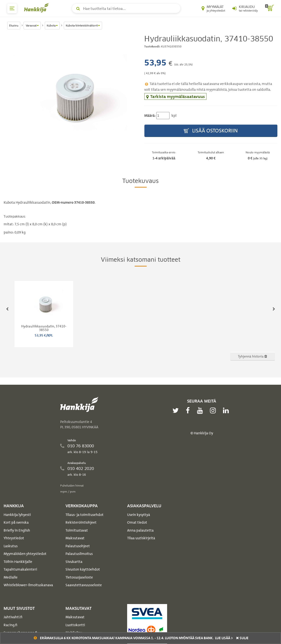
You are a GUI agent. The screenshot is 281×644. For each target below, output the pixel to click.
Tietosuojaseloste (79, 577)
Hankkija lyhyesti (17, 515)
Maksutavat (75, 538)
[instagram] (214, 410)
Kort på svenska (16, 522)
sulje (242, 638)
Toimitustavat (77, 530)
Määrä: (150, 116)
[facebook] (189, 410)
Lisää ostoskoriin (211, 131)
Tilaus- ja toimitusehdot (85, 515)
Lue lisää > (224, 638)
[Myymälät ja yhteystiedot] (213, 8)
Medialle (11, 577)
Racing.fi (10, 625)
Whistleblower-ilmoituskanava (28, 585)
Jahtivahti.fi (13, 617)
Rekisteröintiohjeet (81, 522)
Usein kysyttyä (139, 515)
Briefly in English (17, 530)
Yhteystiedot (14, 538)
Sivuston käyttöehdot (83, 569)
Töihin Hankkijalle (18, 562)
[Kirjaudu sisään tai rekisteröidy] (245, 8)
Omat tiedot (137, 522)
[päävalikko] (12, 8)
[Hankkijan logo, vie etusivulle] (37, 8)
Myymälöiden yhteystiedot (25, 554)
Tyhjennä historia (252, 356)
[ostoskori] (269, 8)
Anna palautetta (140, 530)
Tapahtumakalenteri (20, 569)
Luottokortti (75, 625)
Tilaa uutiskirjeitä (141, 538)
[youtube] (201, 410)
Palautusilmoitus (79, 554)
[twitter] (177, 410)
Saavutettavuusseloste (84, 585)
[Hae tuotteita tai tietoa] (126, 8)
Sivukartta (74, 562)
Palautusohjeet (78, 546)
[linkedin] (227, 410)
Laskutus (11, 546)
